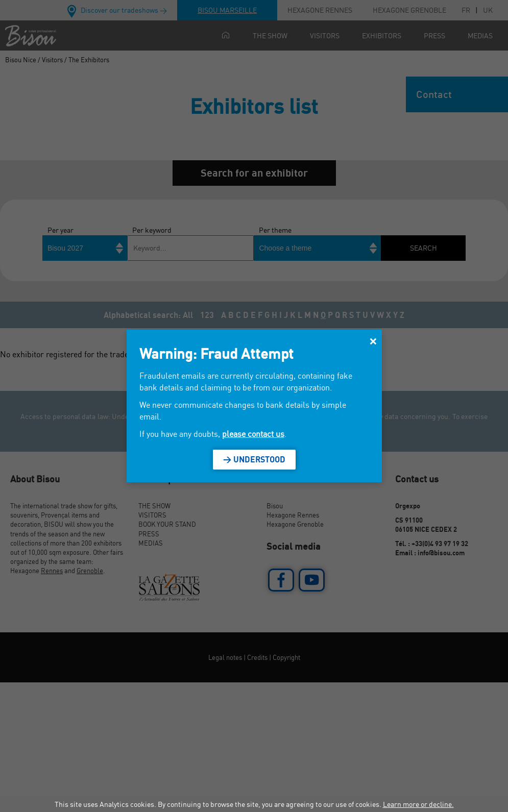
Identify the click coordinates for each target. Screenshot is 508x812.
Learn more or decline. (418, 804)
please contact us (253, 434)
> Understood (254, 459)
